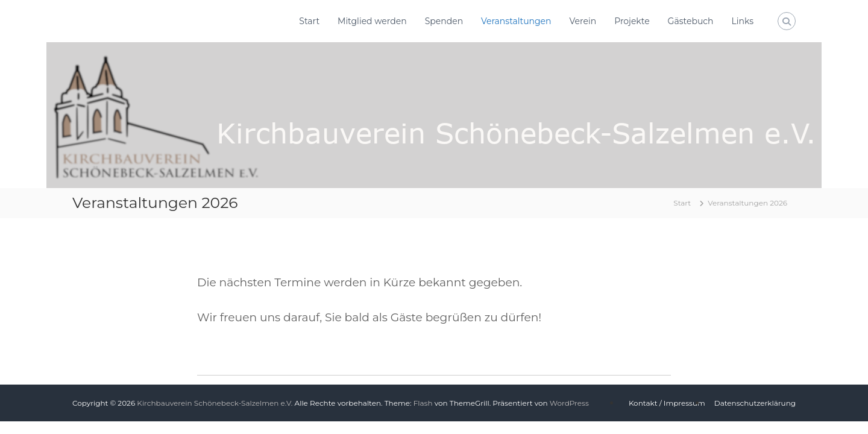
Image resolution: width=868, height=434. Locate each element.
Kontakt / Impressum (667, 403)
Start (309, 21)
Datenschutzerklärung (755, 403)
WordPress (569, 403)
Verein (583, 21)
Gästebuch (691, 21)
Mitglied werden (372, 21)
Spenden (444, 21)
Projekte (632, 21)
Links (743, 21)
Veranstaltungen (516, 21)
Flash (423, 403)
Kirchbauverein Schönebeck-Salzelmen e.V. (215, 403)
